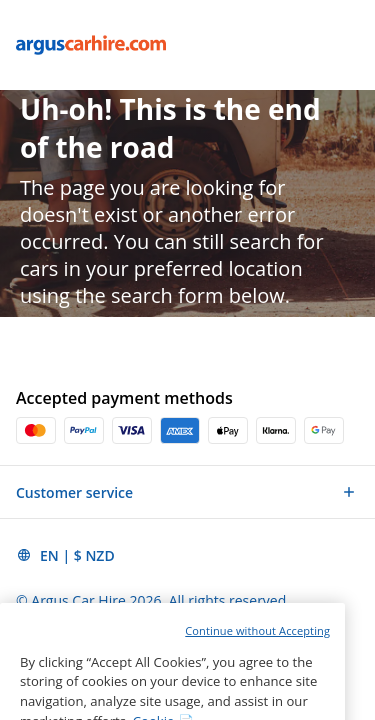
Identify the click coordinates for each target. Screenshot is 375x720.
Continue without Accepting (257, 654)
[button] (187, 492)
